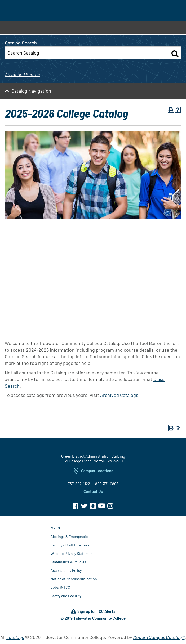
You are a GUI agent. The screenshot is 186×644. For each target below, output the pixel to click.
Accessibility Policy (66, 570)
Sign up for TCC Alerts (93, 611)
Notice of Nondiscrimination (74, 579)
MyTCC (56, 528)
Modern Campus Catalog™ (159, 637)
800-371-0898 (107, 484)
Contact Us (93, 491)
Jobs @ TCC (60, 587)
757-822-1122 (79, 484)
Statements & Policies (68, 562)
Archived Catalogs (119, 395)
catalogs (15, 637)
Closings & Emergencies (70, 536)
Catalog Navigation (31, 91)
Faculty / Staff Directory (70, 545)
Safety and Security (66, 596)
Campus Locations (93, 472)
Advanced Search (22, 74)
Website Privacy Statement (72, 553)
